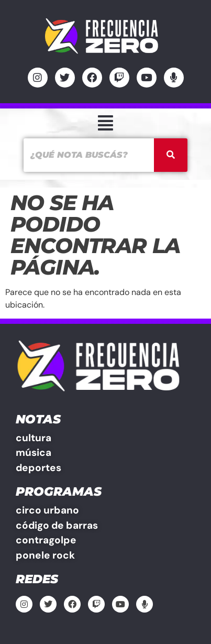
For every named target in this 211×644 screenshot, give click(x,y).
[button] (105, 123)
